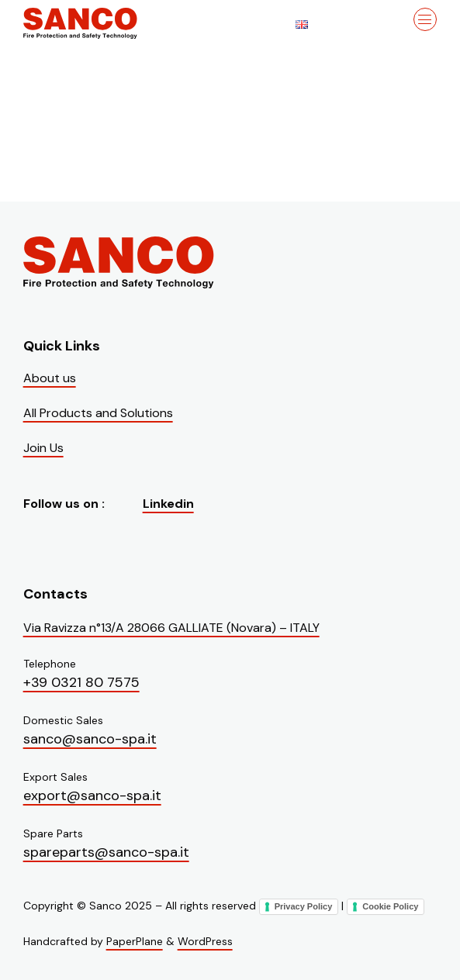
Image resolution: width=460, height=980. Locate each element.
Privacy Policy (304, 906)
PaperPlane (135, 941)
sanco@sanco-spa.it (90, 739)
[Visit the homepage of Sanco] (101, 23)
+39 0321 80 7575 (81, 682)
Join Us (43, 448)
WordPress (205, 941)
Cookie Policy (390, 906)
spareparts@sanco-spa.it (106, 852)
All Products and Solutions (98, 413)
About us (50, 378)
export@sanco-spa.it (92, 795)
